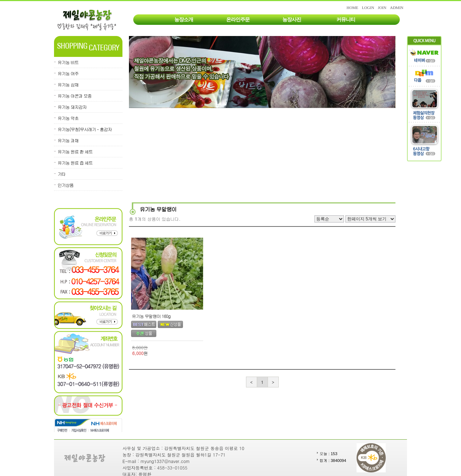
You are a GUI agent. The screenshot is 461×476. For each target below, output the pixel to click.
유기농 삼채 (68, 84)
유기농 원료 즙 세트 (75, 163)
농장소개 (184, 20)
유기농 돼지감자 (72, 107)
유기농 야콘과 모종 (75, 96)
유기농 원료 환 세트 (75, 151)
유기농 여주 (68, 73)
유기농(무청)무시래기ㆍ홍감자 (85, 129)
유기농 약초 (68, 118)
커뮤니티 (346, 20)
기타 (62, 174)
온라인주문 (238, 20)
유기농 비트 (68, 62)
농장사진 (292, 20)
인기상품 (66, 185)
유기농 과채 (68, 140)
